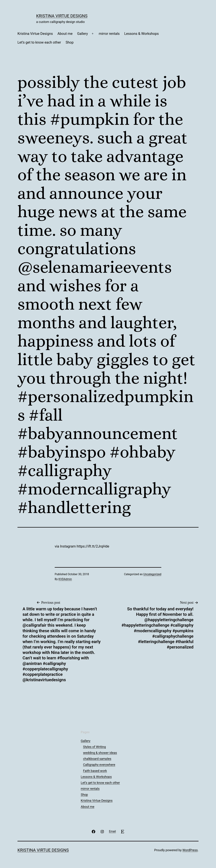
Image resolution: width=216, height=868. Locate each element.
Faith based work (95, 771)
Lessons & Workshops (141, 34)
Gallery (82, 34)
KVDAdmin (65, 579)
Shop (70, 42)
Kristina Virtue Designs (62, 16)
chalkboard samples (97, 759)
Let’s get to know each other (39, 42)
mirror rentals (109, 34)
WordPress (190, 850)
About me (65, 34)
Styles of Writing (94, 747)
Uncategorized (152, 574)
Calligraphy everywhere (99, 765)
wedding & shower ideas (100, 753)
